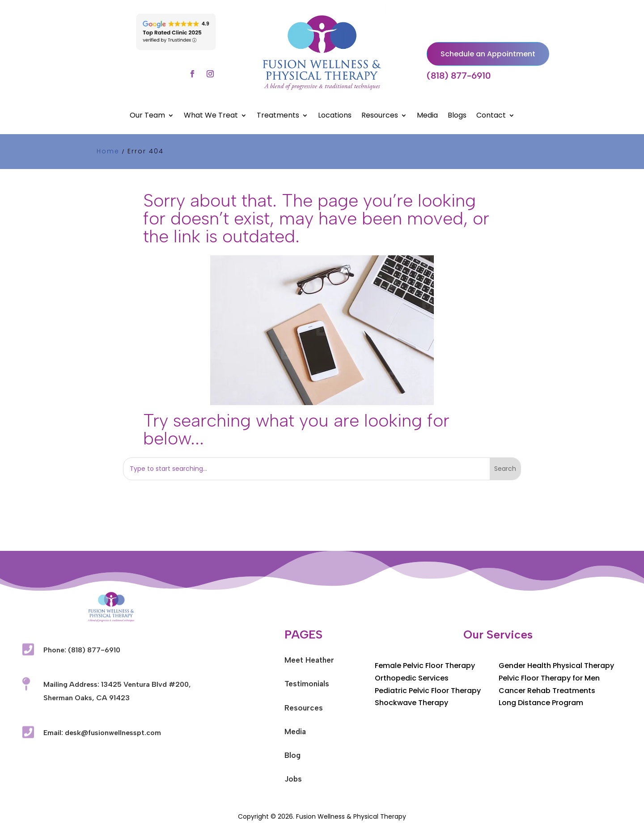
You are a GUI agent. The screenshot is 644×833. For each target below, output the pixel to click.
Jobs (293, 779)
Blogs (457, 116)
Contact (491, 116)
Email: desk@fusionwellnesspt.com (102, 733)
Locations (335, 116)
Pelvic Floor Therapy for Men (549, 678)
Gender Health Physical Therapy (556, 666)
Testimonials (307, 684)
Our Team (147, 116)
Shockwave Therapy (411, 703)
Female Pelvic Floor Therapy (425, 666)
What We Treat (211, 116)
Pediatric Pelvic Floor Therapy (428, 691)
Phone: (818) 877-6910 (82, 650)
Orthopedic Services (412, 678)
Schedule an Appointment (488, 54)
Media (427, 116)
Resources (380, 116)
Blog (292, 755)
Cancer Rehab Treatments (547, 691)
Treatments (278, 116)
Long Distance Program (541, 703)
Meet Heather (309, 660)
